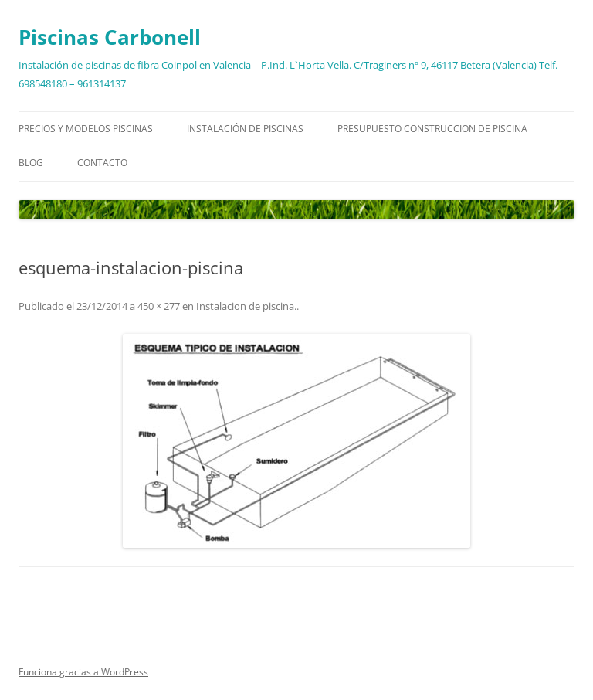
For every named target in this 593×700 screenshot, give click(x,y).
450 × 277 (159, 306)
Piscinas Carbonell (110, 37)
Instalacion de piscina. (246, 306)
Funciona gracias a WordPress (83, 672)
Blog (31, 163)
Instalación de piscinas (245, 129)
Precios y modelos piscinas (86, 129)
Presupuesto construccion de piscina (432, 129)
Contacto (102, 163)
